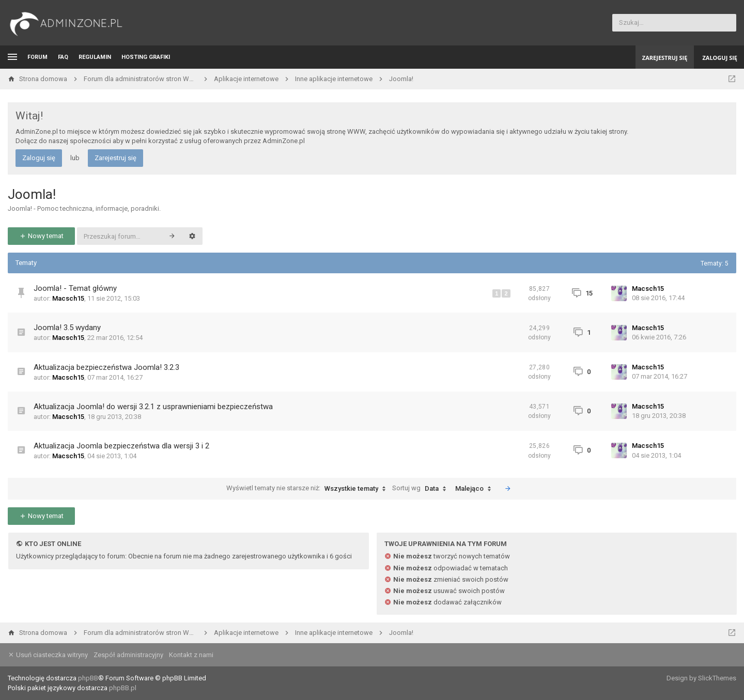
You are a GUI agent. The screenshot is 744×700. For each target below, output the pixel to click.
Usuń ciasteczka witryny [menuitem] (48, 655)
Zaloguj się (39, 158)
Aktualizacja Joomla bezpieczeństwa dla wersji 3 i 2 (121, 446)
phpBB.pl (123, 688)
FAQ (63, 57)
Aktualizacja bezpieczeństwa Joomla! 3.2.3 (106, 367)
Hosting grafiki (146, 57)
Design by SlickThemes (701, 678)
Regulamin (95, 57)
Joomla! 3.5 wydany (67, 328)
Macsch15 (68, 298)
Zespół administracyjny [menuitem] (128, 655)
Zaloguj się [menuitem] (720, 58)
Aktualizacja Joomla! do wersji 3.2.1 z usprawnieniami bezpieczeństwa (153, 407)
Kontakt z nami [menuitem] (191, 655)
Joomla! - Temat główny (75, 288)
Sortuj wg (422, 489)
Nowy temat (41, 236)
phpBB (88, 678)
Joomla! (32, 194)
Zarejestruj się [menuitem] (665, 58)
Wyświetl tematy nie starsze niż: (308, 489)
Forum (37, 57)
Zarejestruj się (115, 158)
